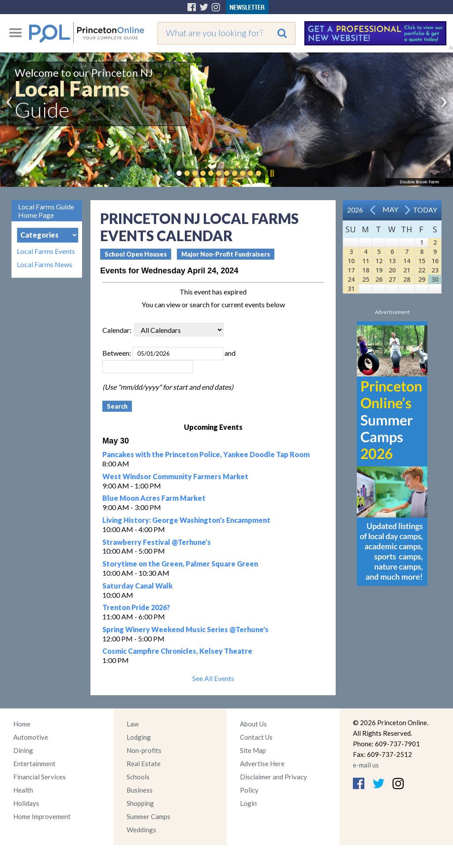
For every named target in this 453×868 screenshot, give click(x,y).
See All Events (213, 678)
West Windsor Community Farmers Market (175, 476)
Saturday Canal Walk (137, 586)
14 (407, 261)
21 (407, 270)
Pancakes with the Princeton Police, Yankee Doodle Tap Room (206, 454)
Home (22, 724)
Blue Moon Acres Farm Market (154, 498)
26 (379, 279)
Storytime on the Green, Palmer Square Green (180, 564)
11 (366, 261)
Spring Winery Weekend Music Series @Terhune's (185, 629)
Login (248, 803)
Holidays (26, 803)
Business (140, 790)
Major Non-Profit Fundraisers (226, 254)
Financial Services (39, 777)
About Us (253, 724)
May (390, 209)
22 (422, 270)
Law (133, 724)
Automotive (31, 737)
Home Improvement (42, 816)
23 (435, 270)
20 (392, 270)
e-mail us (366, 765)
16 (435, 261)
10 (351, 261)
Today (425, 210)
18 (366, 270)
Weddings (141, 830)
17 (351, 270)
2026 (355, 210)
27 (392, 279)
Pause (272, 173)
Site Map (253, 750)
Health (23, 790)
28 (407, 279)
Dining (23, 750)
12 (379, 261)
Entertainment (34, 764)
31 (351, 289)
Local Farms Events (46, 251)
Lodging (139, 737)
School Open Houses (136, 254)
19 (379, 270)
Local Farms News (45, 264)
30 (435, 279)
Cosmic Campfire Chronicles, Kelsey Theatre (177, 651)
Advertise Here (262, 764)
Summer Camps (148, 816)
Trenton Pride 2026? (136, 607)
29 (422, 279)
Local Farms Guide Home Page (46, 211)
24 (351, 279)
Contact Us (256, 737)
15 (422, 261)
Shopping (140, 803)
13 (392, 261)
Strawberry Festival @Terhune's (157, 542)
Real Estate (144, 764)
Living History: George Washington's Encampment (186, 520)
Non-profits (144, 750)
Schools (138, 777)
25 (366, 279)
